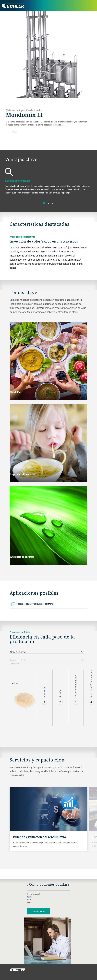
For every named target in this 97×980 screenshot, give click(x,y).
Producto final (47, 660)
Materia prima (47, 652)
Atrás (13, 132)
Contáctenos (39, 911)
